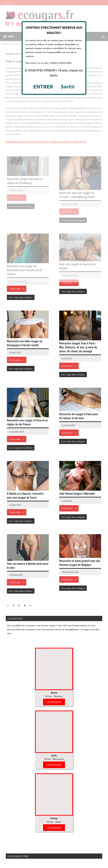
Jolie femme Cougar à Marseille (77, 494)
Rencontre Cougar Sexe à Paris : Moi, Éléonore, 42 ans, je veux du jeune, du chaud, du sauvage (78, 347)
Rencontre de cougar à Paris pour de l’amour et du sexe (79, 416)
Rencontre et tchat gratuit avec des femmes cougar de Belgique (80, 563)
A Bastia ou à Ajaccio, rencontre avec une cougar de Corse (25, 496)
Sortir (68, 86)
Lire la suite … (16, 289)
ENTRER (43, 86)
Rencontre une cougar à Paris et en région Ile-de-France (27, 422)
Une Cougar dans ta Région (21, 297)
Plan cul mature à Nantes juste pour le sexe (28, 566)
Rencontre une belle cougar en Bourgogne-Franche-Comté (25, 343)
